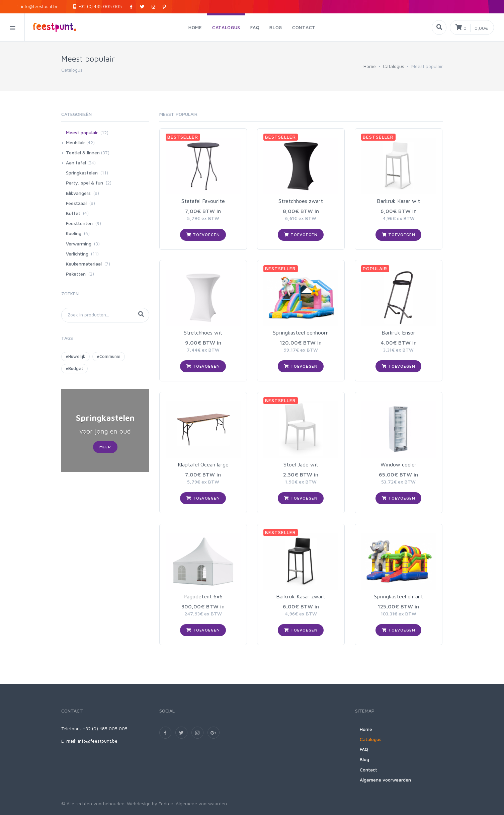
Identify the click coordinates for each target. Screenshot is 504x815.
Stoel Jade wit (301, 464)
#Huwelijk (75, 356)
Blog (364, 759)
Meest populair (82, 132)
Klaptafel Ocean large (203, 464)
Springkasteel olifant (398, 596)
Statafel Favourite (203, 201)
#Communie (109, 356)
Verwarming (79, 244)
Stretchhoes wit (203, 332)
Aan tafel (76, 163)
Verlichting (77, 254)
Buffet (73, 213)
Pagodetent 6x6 (203, 596)
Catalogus (394, 66)
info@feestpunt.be (38, 6)
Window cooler (399, 464)
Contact (368, 770)
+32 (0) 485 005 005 (98, 6)
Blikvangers (78, 193)
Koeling (74, 233)
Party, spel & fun (85, 183)
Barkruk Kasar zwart (301, 596)
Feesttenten (79, 223)
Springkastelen (82, 173)
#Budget (74, 368)
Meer (105, 447)
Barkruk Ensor (398, 332)
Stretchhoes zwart (301, 201)
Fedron (166, 803)
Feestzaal (76, 203)
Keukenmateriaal (84, 264)
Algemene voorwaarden (385, 780)
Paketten (76, 274)
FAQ (364, 749)
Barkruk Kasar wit (398, 201)
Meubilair (75, 142)
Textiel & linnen (83, 153)
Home (370, 66)
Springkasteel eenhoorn (301, 332)
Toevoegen (203, 235)
